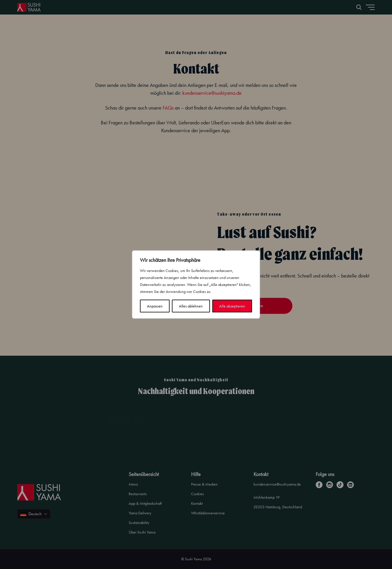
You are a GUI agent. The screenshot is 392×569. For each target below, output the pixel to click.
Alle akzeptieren (232, 306)
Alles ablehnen (191, 306)
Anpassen (155, 306)
